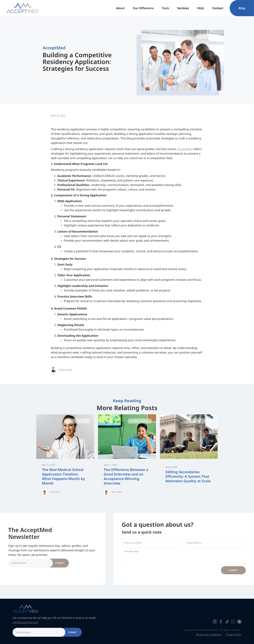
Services (183, 8)
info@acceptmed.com (25, 622)
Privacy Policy (233, 634)
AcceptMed (185, 149)
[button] (120, 8)
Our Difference (143, 8)
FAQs (201, 8)
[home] (23, 8)
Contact (218, 8)
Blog (242, 8)
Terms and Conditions (208, 634)
